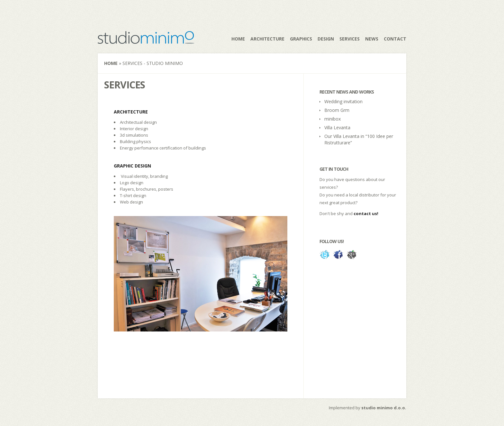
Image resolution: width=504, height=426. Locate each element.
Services (350, 39)
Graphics (301, 39)
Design (326, 39)
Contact (395, 39)
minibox (333, 119)
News (372, 39)
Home (238, 39)
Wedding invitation (343, 101)
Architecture (267, 39)
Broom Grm (337, 110)
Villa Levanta (337, 127)
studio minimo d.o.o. (384, 408)
